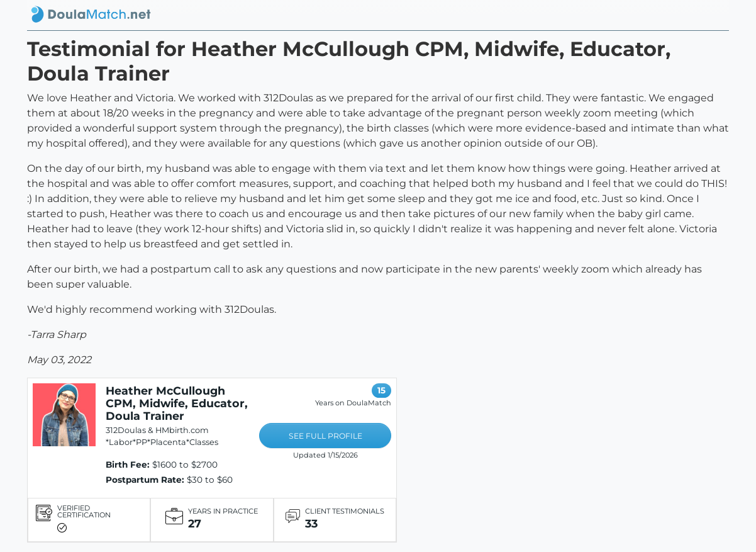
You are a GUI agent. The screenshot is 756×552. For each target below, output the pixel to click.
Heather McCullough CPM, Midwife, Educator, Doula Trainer (177, 403)
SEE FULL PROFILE (325, 436)
